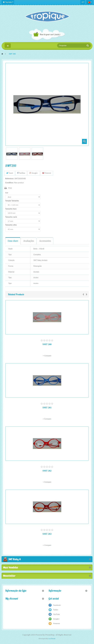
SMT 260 (47, 344)
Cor (7, 193)
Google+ (34, 173)
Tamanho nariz (11, 217)
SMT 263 (47, 534)
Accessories (45, 241)
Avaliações (29, 241)
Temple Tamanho (12, 201)
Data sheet (13, 241)
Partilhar (21, 173)
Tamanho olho (11, 225)
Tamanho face (11, 209)
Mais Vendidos (11, 567)
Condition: (9, 183)
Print (10, 188)
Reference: (10, 179)
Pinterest (47, 173)
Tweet (10, 173)
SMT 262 (47, 471)
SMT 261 (47, 408)
